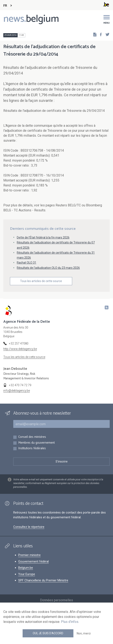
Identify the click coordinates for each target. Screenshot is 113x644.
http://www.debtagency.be (20, 349)
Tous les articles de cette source (41, 281)
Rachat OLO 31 (27, 263)
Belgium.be (26, 568)
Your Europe (27, 574)
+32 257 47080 (19, 343)
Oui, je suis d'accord (48, 633)
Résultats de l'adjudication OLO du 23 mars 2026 (48, 268)
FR (5, 6)
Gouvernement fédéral (33, 561)
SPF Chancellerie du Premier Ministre (43, 580)
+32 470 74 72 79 (20, 385)
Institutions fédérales (32, 449)
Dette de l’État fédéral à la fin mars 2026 (43, 237)
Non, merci (84, 633)
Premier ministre (29, 555)
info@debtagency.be (17, 391)
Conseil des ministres (32, 437)
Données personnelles (56, 600)
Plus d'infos (70, 622)
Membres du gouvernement (36, 443)
